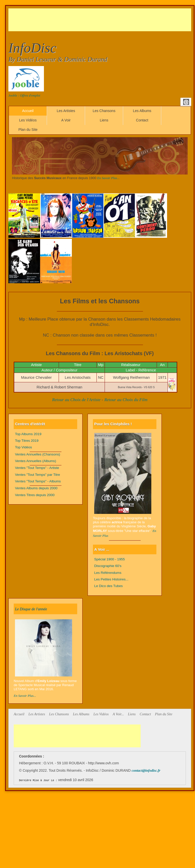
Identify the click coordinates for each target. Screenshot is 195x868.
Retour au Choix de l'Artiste (76, 400)
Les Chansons (104, 111)
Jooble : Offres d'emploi (24, 95)
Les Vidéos (28, 120)
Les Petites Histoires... (111, 579)
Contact (142, 120)
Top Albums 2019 (28, 434)
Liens (104, 120)
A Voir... (118, 714)
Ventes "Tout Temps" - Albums (38, 481)
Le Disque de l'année (31, 609)
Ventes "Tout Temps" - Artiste (37, 468)
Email (186, 102)
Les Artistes (66, 111)
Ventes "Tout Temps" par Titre (37, 475)
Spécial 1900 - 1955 (110, 559)
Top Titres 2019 (27, 441)
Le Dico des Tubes (108, 586)
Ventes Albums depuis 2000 (36, 488)
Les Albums (142, 111)
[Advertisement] (101, 20)
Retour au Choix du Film (126, 400)
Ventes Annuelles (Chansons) (38, 454)
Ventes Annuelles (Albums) (36, 461)
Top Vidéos (23, 447)
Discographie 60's (108, 566)
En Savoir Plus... (108, 178)
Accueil (28, 111)
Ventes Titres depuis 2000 (35, 495)
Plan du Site (28, 130)
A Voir (66, 120)
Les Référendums (108, 573)
